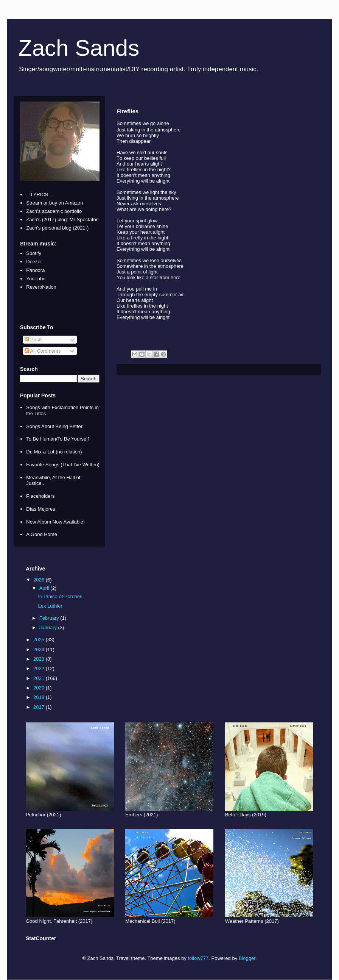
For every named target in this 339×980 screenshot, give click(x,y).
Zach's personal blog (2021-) (57, 228)
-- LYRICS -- (40, 195)
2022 (40, 668)
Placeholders (40, 496)
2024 (40, 649)
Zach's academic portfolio (54, 211)
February (50, 618)
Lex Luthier (50, 606)
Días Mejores (41, 509)
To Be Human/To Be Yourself (58, 439)
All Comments (43, 351)
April (45, 588)
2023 (40, 659)
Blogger (247, 958)
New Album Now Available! (55, 522)
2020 (40, 688)
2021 (40, 678)
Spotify (34, 253)
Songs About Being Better (54, 426)
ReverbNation (41, 287)
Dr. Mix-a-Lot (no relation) (54, 452)
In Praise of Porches (60, 596)
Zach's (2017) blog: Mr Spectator (62, 220)
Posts (34, 340)
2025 (40, 640)
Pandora (35, 270)
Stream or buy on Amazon (54, 203)
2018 (40, 697)
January (49, 628)
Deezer (34, 262)
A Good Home (42, 534)
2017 (40, 707)
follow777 (198, 958)
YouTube (36, 279)
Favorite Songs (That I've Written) (63, 465)
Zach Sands (79, 48)
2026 (40, 580)
